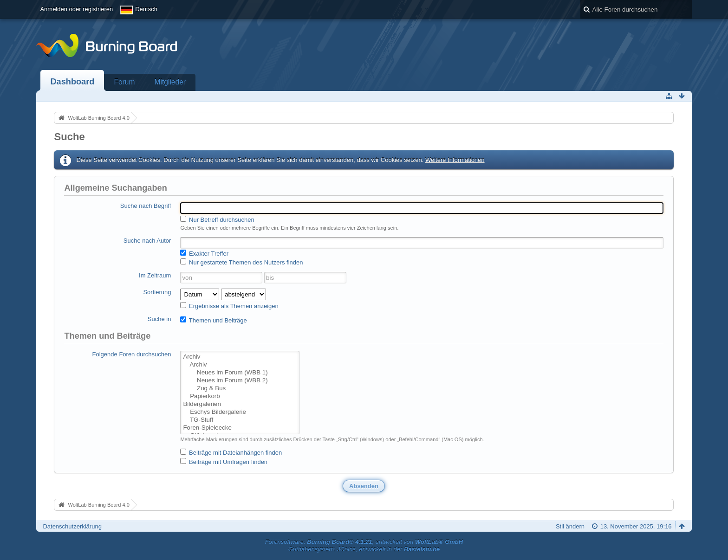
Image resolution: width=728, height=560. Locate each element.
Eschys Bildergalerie (240, 412)
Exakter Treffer (204, 253)
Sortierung (157, 292)
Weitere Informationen (455, 160)
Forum (124, 82)
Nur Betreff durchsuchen (217, 219)
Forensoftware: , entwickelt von (364, 542)
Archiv (240, 357)
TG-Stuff (240, 420)
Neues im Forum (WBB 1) (240, 373)
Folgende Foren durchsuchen (132, 354)
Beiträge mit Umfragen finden (224, 462)
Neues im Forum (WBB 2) (240, 381)
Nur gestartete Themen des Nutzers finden (241, 262)
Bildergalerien (240, 404)
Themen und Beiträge (213, 320)
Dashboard (72, 82)
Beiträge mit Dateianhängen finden (231, 452)
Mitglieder (170, 82)
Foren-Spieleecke (240, 428)
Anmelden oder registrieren (76, 9)
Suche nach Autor (147, 241)
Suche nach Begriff (146, 206)
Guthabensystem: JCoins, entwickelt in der (364, 549)
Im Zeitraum (155, 275)
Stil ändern (570, 526)
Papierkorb (240, 396)
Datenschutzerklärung (72, 526)
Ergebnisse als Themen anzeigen (229, 306)
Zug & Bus (240, 389)
